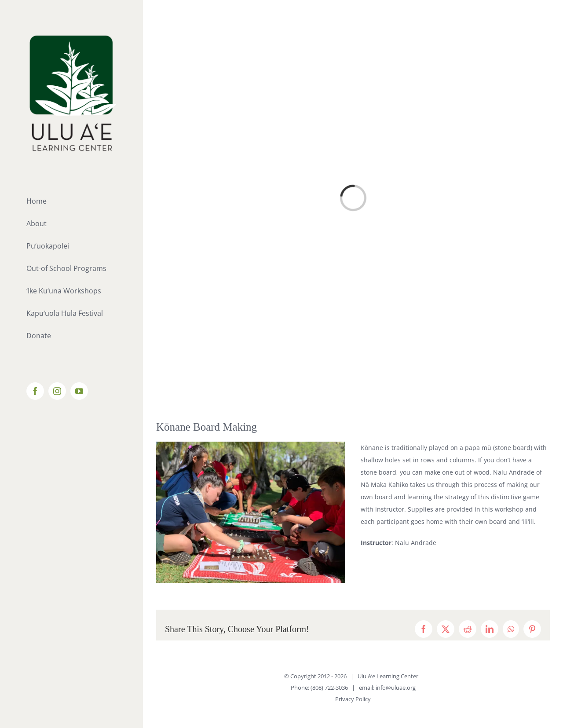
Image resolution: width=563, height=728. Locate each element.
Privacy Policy (353, 699)
